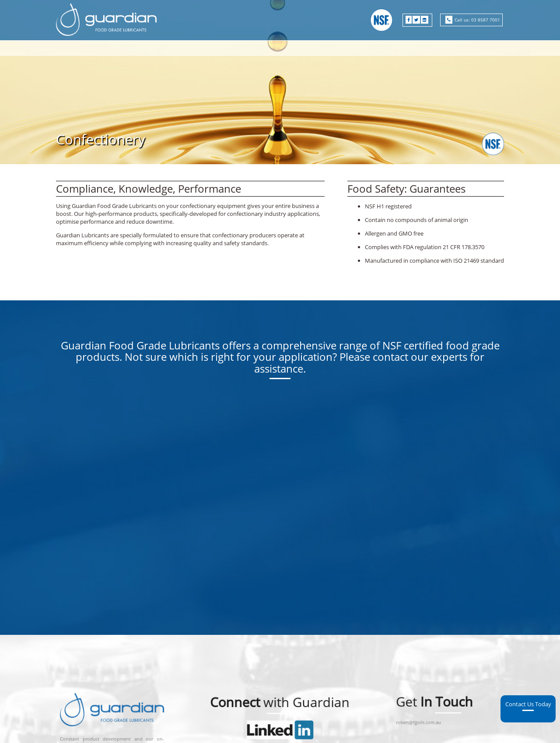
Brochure (380, 48)
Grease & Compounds (261, 48)
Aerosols (329, 48)
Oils (200, 48)
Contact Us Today (528, 570)
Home (129, 48)
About (166, 48)
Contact (426, 48)
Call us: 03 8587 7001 (477, 20)
